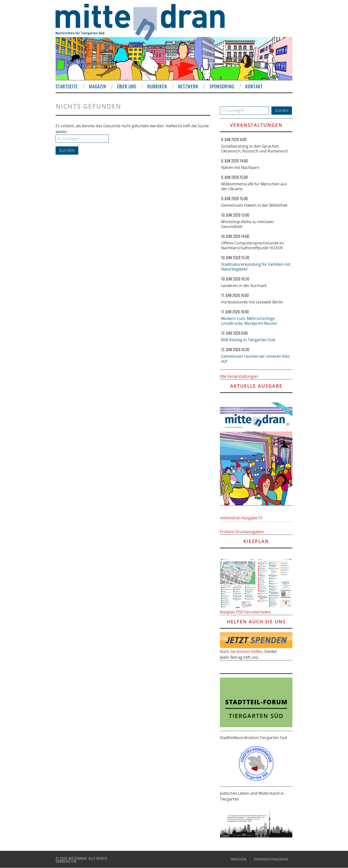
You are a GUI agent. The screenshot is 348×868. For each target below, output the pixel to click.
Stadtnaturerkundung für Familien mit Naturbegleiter (256, 267)
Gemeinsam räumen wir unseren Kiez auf (255, 359)
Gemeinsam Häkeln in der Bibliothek (254, 205)
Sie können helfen (246, 651)
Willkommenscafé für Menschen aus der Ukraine (254, 186)
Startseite (67, 86)
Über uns (127, 86)
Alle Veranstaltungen (239, 376)
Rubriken (157, 86)
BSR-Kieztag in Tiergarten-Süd (248, 340)
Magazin (98, 86)
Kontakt (254, 86)
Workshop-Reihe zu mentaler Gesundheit (248, 224)
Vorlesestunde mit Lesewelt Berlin (252, 302)
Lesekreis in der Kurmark (244, 286)
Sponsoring (222, 86)
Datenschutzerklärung (271, 859)
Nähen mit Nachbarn (240, 167)
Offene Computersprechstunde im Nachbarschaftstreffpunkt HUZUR (253, 245)
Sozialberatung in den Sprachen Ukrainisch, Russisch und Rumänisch (254, 149)
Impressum (239, 859)
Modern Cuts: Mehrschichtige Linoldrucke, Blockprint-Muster (249, 321)
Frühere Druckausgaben (242, 532)
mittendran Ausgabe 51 (241, 518)
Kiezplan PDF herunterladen (245, 612)
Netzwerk (188, 86)
